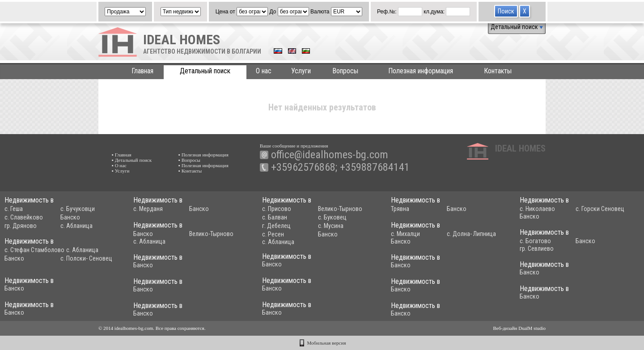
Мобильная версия (327, 343)
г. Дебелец (276, 226)
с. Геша (14, 209)
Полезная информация (421, 71)
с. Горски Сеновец (600, 209)
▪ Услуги (121, 171)
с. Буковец (332, 217)
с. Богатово (535, 241)
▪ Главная (122, 155)
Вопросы (345, 71)
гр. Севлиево (537, 249)
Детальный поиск (517, 27)
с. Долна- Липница (471, 234)
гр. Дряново (21, 226)
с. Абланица (76, 226)
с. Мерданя (148, 209)
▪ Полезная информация (203, 155)
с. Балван (275, 217)
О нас (264, 71)
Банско (70, 217)
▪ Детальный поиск (132, 160)
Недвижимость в (29, 200)
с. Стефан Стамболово (34, 250)
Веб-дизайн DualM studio (519, 328)
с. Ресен (273, 234)
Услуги (301, 71)
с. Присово (277, 209)
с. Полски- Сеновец (86, 258)
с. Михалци (405, 234)
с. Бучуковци (78, 209)
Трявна (400, 209)
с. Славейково (24, 217)
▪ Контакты (190, 171)
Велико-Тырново (340, 209)
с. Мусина (331, 226)
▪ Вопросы (189, 160)
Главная (142, 71)
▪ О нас (119, 165)
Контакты (498, 71)
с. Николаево (537, 209)
